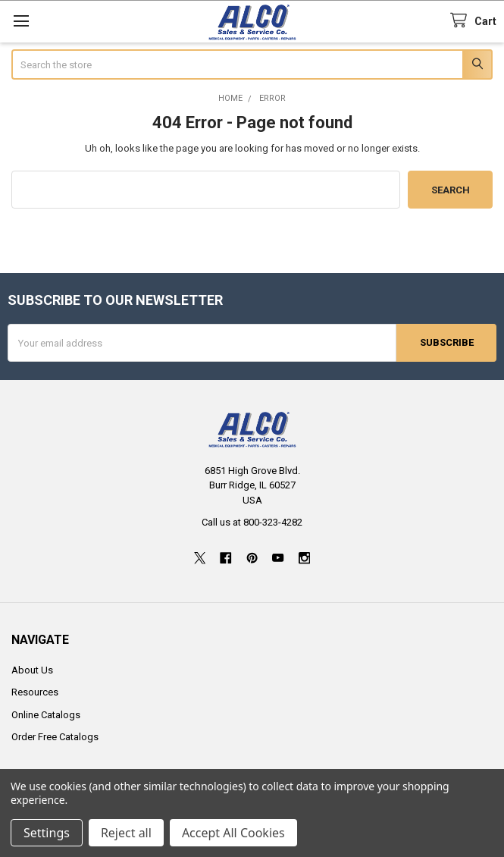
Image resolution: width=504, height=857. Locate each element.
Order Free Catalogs (55, 737)
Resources (35, 692)
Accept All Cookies (233, 833)
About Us (32, 669)
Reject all (126, 833)
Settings (47, 833)
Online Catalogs (46, 714)
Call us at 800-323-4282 (252, 522)
